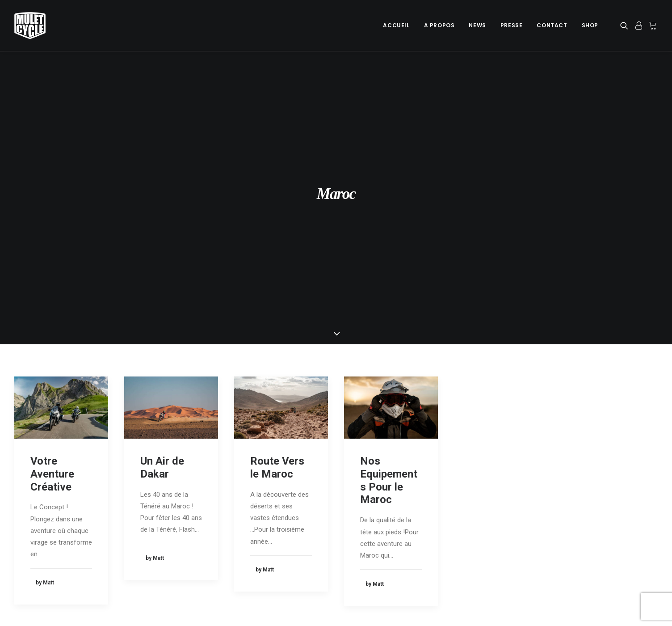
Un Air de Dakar (162, 300)
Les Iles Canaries (377, 540)
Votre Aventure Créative (52, 307)
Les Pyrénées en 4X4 (383, 526)
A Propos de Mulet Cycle (219, 525)
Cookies (26, 525)
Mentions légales (39, 537)
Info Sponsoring (545, 537)
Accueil (396, 25)
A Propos (439, 25)
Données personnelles (47, 548)
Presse (512, 25)
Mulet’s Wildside (375, 554)
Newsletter (199, 548)
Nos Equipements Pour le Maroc (389, 313)
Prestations (538, 525)
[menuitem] (396, 25)
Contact (552, 25)
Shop (590, 25)
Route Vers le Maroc (277, 300)
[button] (626, 25)
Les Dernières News (212, 537)
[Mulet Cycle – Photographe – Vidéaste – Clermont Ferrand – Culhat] (30, 25)
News (477, 25)
